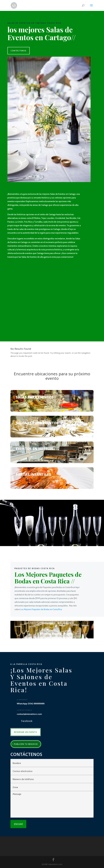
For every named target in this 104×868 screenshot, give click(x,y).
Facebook (27, 721)
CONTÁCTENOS (19, 51)
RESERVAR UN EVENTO (26, 732)
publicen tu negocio (26, 744)
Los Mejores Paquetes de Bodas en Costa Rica (41, 609)
